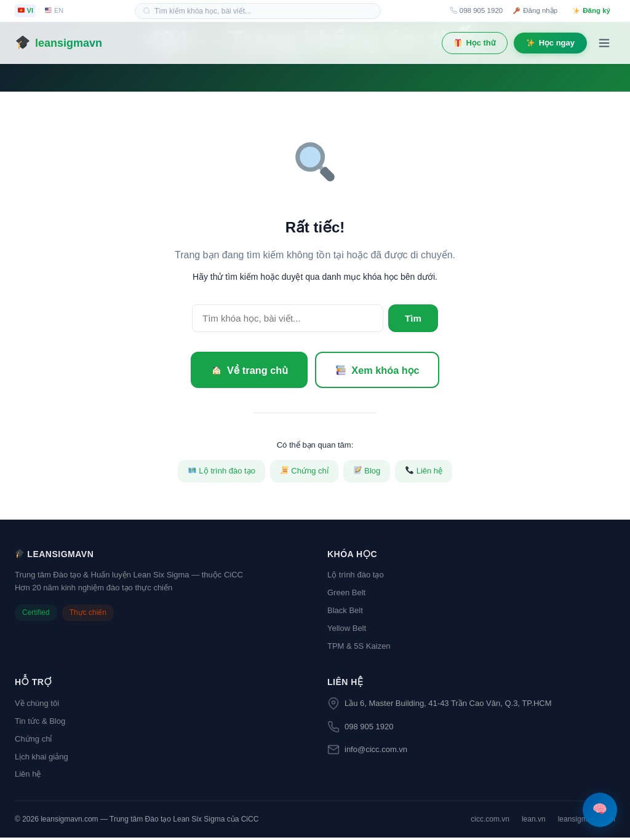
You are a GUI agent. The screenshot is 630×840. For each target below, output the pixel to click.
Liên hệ (424, 473)
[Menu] (604, 43)
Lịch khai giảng (42, 759)
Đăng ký (592, 10)
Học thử (475, 43)
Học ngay (551, 43)
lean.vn (534, 822)
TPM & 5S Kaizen (359, 648)
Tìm (411, 318)
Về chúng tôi (37, 706)
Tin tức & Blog (40, 723)
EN (54, 10)
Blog (367, 473)
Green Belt (346, 595)
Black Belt (345, 613)
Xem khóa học (382, 371)
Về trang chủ (245, 371)
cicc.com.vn (490, 822)
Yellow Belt (347, 631)
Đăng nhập (535, 10)
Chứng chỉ (305, 473)
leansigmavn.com (587, 822)
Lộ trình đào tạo (222, 473)
